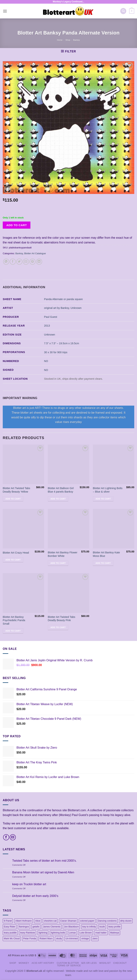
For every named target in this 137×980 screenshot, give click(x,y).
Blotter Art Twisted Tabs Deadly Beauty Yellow (16, 490)
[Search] (123, 11)
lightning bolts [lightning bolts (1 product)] (58, 933)
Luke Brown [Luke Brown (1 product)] (86, 933)
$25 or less (89, 963)
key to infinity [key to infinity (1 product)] (89, 927)
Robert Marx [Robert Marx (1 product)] (46, 938)
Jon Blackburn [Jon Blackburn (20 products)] (71, 927)
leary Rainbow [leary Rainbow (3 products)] (28, 933)
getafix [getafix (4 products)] (36, 927)
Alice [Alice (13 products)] (38, 921)
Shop (68, 40)
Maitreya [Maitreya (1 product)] (115, 933)
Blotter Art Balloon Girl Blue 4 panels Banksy (61, 490)
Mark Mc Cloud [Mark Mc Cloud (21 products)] (12, 938)
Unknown (76, 308)
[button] (5, 11)
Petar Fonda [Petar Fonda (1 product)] (30, 938)
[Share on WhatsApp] (6, 262)
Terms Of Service (69, 966)
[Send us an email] (13, 837)
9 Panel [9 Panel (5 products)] (8, 921)
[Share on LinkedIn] (39, 262)
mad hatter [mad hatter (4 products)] (101, 933)
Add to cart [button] (13, 499)
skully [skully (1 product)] (59, 938)
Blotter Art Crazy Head (16, 553)
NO (46, 361)
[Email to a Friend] (26, 262)
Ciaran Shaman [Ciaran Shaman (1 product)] (68, 921)
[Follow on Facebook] (6, 837)
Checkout (120, 963)
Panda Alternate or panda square (63, 299)
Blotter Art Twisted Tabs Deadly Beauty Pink (62, 619)
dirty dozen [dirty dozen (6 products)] (126, 921)
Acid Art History (43, 963)
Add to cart (17, 225)
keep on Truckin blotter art (29, 884)
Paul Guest (51, 317)
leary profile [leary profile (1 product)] (114, 927)
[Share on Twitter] (19, 262)
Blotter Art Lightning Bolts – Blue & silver (108, 490)
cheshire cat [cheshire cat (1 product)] (50, 921)
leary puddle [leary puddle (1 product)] (10, 933)
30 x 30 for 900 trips (56, 352)
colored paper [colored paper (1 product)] (87, 921)
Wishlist (105, 963)
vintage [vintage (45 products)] (85, 938)
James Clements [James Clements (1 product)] (52, 927)
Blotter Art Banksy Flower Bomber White (63, 554)
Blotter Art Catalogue (35, 253)
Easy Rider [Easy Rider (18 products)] (10, 927)
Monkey (24, 963)
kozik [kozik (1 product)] (102, 927)
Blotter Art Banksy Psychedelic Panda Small (14, 620)
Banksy (77, 40)
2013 (47, 326)
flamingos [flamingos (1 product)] (24, 927)
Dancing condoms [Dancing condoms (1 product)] (107, 921)
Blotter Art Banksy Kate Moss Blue (106, 554)
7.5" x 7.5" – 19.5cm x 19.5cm (62, 343)
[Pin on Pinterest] (33, 262)
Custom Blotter (68, 963)
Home (60, 40)
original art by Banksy (57, 308)
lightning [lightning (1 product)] (43, 933)
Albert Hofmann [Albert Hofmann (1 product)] (24, 921)
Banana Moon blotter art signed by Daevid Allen (43, 872)
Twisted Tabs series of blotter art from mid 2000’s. (45, 861)
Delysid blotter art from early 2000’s (35, 896)
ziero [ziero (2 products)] (95, 938)
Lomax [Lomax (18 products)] (72, 933)
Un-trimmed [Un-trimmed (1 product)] (72, 938)
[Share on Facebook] (13, 262)
